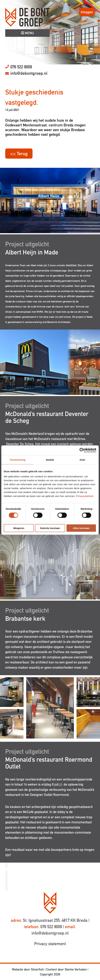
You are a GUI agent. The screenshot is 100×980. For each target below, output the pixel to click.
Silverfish (37, 969)
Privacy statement (50, 944)
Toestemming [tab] (18, 460)
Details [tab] (50, 460)
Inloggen (87, 12)
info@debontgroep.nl (29, 73)
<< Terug (19, 154)
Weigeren (19, 528)
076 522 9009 (21, 67)
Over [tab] (82, 460)
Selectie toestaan (50, 528)
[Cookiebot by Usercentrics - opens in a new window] (82, 450)
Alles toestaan (81, 528)
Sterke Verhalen (76, 969)
